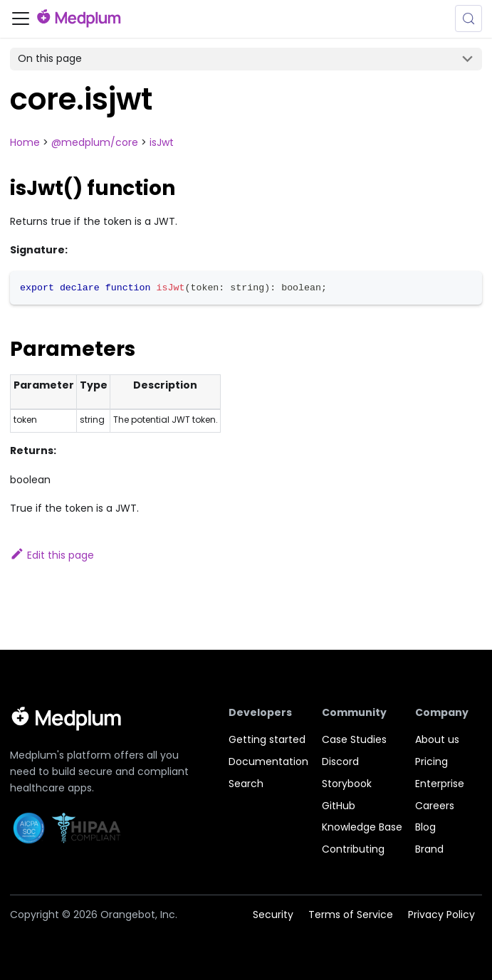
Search (246, 784)
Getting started (267, 739)
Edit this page (52, 555)
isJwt (162, 142)
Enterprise (440, 784)
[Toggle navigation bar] (21, 19)
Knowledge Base (362, 827)
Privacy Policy (441, 915)
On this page (50, 58)
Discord (340, 762)
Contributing (353, 849)
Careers (435, 806)
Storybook (347, 784)
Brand (429, 849)
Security (273, 915)
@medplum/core (95, 142)
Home (25, 142)
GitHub (339, 806)
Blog (425, 827)
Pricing (431, 762)
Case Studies (354, 739)
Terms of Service (351, 915)
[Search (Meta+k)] (469, 19)
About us (437, 739)
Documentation (268, 762)
